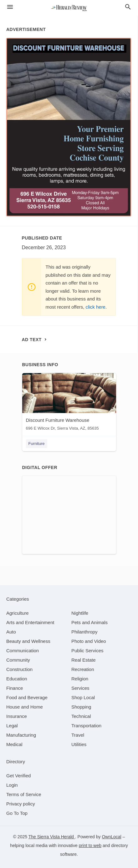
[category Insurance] (17, 716)
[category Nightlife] (80, 613)
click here (96, 307)
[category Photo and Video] (89, 641)
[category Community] (18, 660)
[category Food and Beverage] (27, 697)
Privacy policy (21, 804)
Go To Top (17, 813)
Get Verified (18, 776)
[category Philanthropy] (84, 632)
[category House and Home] (25, 707)
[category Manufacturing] (21, 735)
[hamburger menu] (10, 7)
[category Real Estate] (84, 660)
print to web (90, 845)
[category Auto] (11, 632)
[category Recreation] (83, 669)
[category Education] (17, 679)
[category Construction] (19, 669)
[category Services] (80, 688)
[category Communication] (23, 651)
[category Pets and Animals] (89, 622)
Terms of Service (24, 794)
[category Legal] (12, 726)
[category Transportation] (86, 726)
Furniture (37, 444)
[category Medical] (14, 744)
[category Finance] (15, 688)
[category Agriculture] (18, 613)
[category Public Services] (87, 651)
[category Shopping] (81, 707)
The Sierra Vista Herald (52, 837)
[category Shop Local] (83, 697)
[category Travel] (78, 735)
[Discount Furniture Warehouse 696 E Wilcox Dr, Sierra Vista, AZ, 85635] (69, 403)
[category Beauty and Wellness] (28, 641)
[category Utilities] (79, 744)
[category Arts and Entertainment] (30, 622)
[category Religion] (80, 679)
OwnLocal (111, 837)
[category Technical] (81, 716)
